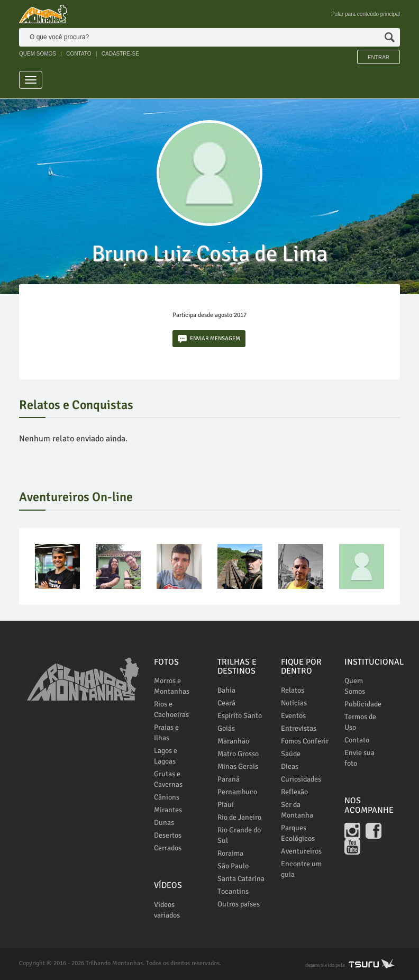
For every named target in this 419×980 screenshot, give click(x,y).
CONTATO (79, 54)
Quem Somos (355, 686)
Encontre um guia (301, 869)
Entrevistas (299, 728)
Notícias (294, 703)
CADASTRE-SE (120, 54)
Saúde (291, 754)
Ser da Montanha (297, 810)
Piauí (226, 805)
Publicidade (363, 704)
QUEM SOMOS (38, 54)
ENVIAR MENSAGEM (209, 339)
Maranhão (233, 741)
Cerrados (168, 848)
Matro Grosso (238, 754)
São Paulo (233, 866)
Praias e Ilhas (166, 733)
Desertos (168, 835)
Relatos (293, 690)
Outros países (239, 904)
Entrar (379, 57)
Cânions (167, 797)
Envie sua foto (359, 758)
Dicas (290, 766)
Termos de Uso (360, 722)
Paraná (229, 779)
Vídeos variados (167, 910)
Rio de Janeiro (239, 817)
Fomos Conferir (305, 741)
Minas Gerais (238, 766)
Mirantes (168, 810)
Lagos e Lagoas (166, 756)
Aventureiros (301, 851)
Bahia (226, 690)
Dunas (164, 823)
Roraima (230, 853)
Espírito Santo (240, 716)
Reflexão (294, 792)
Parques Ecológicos (298, 833)
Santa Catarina (241, 879)
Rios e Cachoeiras (171, 709)
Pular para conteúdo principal (366, 14)
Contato (357, 740)
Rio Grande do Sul (239, 835)
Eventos (293, 716)
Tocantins (233, 891)
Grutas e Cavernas (168, 779)
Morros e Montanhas (172, 686)
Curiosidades (301, 779)
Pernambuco (237, 792)
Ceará (226, 703)
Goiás (226, 728)
